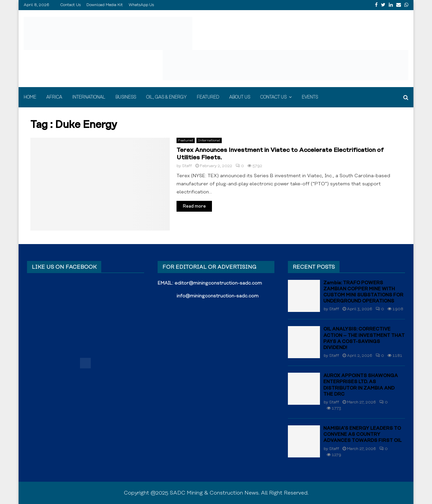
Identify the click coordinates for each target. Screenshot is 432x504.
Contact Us (70, 5)
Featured (208, 97)
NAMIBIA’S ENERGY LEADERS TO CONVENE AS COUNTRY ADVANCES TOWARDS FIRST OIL (362, 434)
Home (30, 97)
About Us (240, 97)
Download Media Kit (105, 5)
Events (310, 97)
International (89, 97)
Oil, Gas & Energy (166, 97)
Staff (187, 166)
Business (126, 97)
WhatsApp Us (141, 5)
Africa (54, 97)
